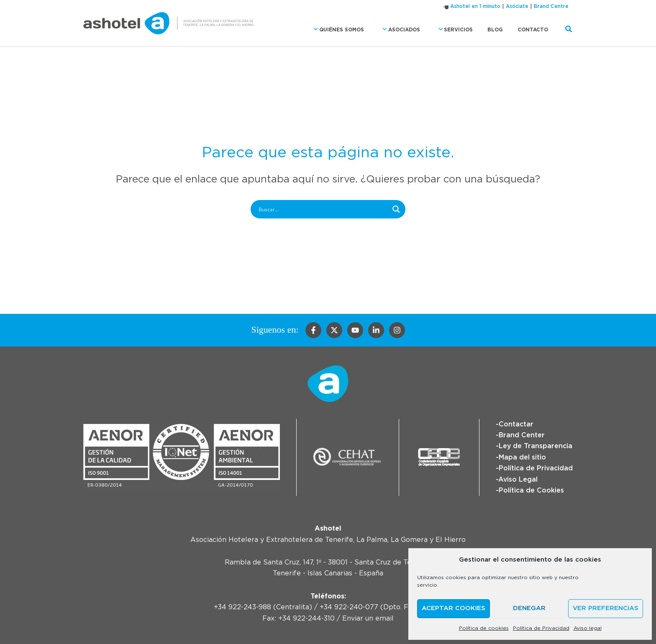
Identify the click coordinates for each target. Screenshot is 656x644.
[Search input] (323, 209)
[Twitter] (334, 330)
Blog (502, 30)
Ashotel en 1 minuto (475, 6)
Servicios (465, 30)
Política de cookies (484, 628)
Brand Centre (551, 6)
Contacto (535, 30)
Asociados (415, 30)
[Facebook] (313, 330)
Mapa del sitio (522, 457)
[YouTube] (355, 330)
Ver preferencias (606, 608)
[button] (334, 30)
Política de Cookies (531, 490)
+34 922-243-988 (242, 607)
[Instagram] (397, 330)
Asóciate (517, 6)
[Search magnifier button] (396, 209)
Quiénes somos (356, 30)
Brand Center (521, 435)
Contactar (516, 424)
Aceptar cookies (454, 608)
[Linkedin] (376, 330)
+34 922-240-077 (349, 607)
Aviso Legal (518, 480)
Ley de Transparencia (535, 446)
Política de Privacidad (541, 628)
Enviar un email (368, 618)
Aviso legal (588, 628)
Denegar (529, 608)
